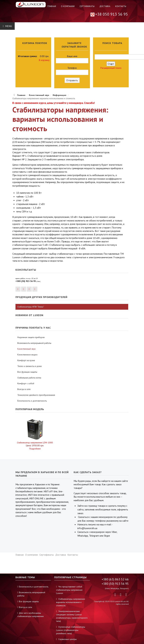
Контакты (121, 6)
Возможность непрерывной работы (34, 343)
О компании (68, 6)
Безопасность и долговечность (32, 401)
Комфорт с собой (26, 383)
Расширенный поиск (111, 68)
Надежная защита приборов (31, 337)
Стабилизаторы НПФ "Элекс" (31, 307)
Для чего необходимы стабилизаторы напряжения (30, 615)
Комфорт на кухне (26, 360)
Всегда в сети (24, 389)
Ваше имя (72, 59)
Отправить (72, 80)
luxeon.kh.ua (120, 601)
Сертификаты (87, 6)
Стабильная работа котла (29, 378)
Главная (52, 6)
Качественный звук (26, 349)
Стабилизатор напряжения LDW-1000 (35, 443)
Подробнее (35, 449)
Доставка (105, 6)
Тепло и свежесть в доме (30, 366)
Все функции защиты (27, 372)
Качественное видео (27, 355)
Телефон (72, 71)
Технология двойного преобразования (36, 395)
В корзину (44, 60)
